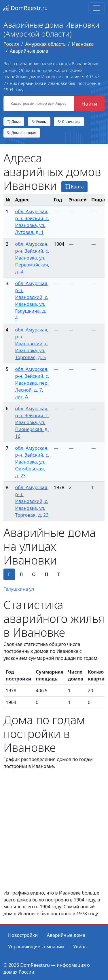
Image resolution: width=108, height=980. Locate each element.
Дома (14, 121)
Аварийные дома (66, 935)
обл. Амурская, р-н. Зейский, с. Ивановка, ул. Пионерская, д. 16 (32, 422)
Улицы (39, 121)
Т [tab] (59, 574)
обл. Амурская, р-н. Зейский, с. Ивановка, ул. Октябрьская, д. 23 (32, 462)
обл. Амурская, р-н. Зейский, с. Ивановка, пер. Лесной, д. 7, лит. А (32, 383)
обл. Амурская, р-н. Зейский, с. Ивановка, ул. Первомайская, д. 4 (32, 258)
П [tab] (47, 574)
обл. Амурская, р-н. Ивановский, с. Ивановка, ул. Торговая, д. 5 (32, 344)
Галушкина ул (19, 589)
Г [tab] (9, 574)
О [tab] (34, 574)
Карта (74, 187)
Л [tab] (21, 574)
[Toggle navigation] (96, 8)
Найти (89, 103)
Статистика (69, 121)
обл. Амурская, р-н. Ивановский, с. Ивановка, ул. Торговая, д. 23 (32, 501)
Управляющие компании (36, 947)
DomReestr (25, 8)
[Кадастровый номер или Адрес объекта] (39, 104)
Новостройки (23, 935)
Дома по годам (22, 133)
